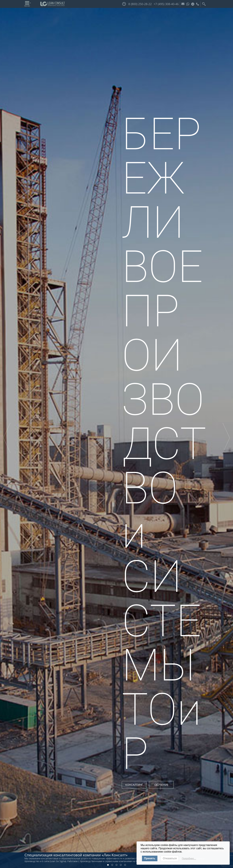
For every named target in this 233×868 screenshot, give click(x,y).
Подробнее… (189, 858)
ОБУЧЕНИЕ (161, 785)
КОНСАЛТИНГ (134, 785)
